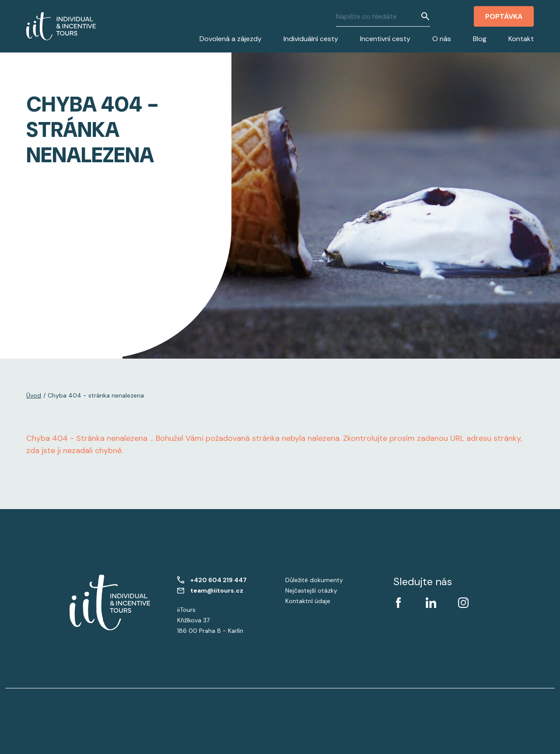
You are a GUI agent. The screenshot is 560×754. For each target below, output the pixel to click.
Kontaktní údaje (308, 601)
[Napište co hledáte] (378, 16)
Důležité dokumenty (314, 580)
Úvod (34, 395)
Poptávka (504, 16)
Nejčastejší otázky (311, 590)
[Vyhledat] (425, 16)
